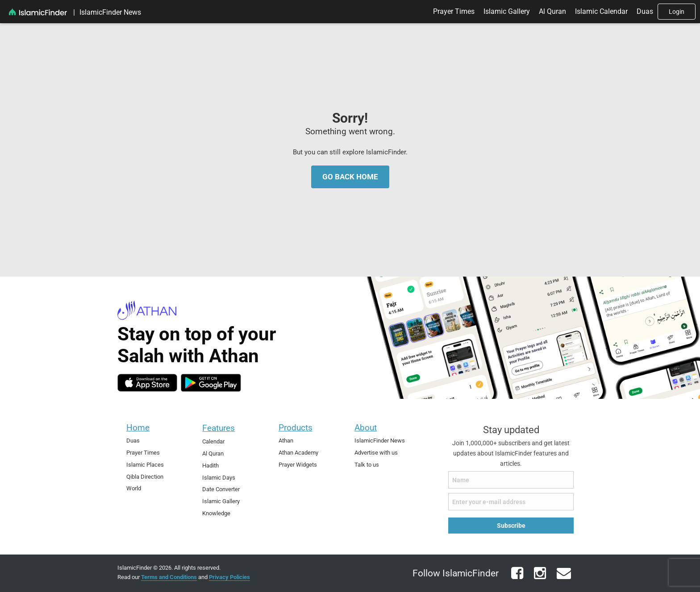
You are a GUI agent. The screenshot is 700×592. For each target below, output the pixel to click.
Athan (286, 441)
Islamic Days (219, 478)
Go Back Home (350, 176)
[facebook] (516, 578)
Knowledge (216, 513)
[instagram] (539, 578)
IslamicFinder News (110, 12)
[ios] (147, 383)
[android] (211, 383)
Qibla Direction (145, 477)
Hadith (210, 466)
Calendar (213, 441)
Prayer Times (454, 11)
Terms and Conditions (169, 577)
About (366, 428)
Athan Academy (298, 453)
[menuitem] (74, 12)
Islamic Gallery (507, 11)
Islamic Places (145, 465)
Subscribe (511, 526)
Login (677, 12)
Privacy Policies (229, 577)
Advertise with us (376, 453)
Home (138, 428)
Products (296, 428)
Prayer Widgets (298, 465)
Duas (645, 11)
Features (219, 428)
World (134, 488)
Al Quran (552, 11)
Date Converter (221, 489)
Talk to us (367, 465)
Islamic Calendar (601, 11)
